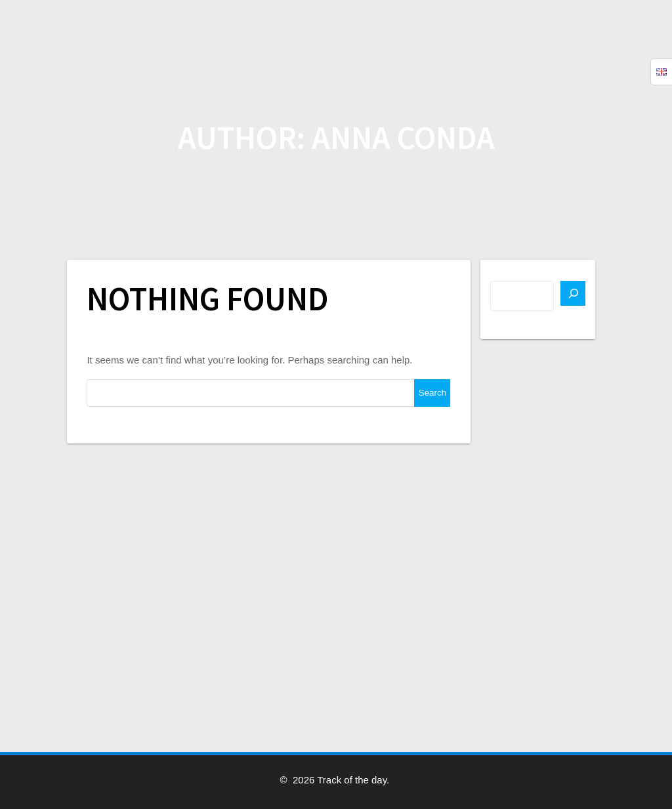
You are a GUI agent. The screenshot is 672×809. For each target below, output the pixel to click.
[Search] (573, 293)
